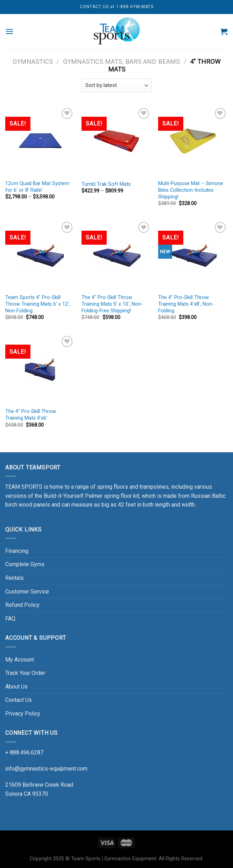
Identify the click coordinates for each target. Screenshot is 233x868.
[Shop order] (116, 85)
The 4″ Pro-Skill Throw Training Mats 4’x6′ (31, 415)
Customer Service (27, 592)
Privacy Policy (23, 714)
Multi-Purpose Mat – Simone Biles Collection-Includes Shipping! (191, 190)
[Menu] (10, 31)
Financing (17, 551)
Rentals (15, 578)
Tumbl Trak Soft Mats (106, 184)
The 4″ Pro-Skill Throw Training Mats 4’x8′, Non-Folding (186, 304)
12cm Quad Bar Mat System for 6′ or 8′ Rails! (37, 187)
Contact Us (19, 700)
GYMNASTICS (33, 62)
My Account (20, 660)
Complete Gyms (25, 564)
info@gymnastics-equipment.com (46, 769)
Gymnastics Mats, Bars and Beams (121, 62)
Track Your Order (25, 673)
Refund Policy (22, 605)
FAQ (10, 619)
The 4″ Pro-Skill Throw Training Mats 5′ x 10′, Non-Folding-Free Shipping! (112, 304)
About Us (16, 687)
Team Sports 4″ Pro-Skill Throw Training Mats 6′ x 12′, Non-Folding (38, 304)
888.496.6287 (27, 752)
